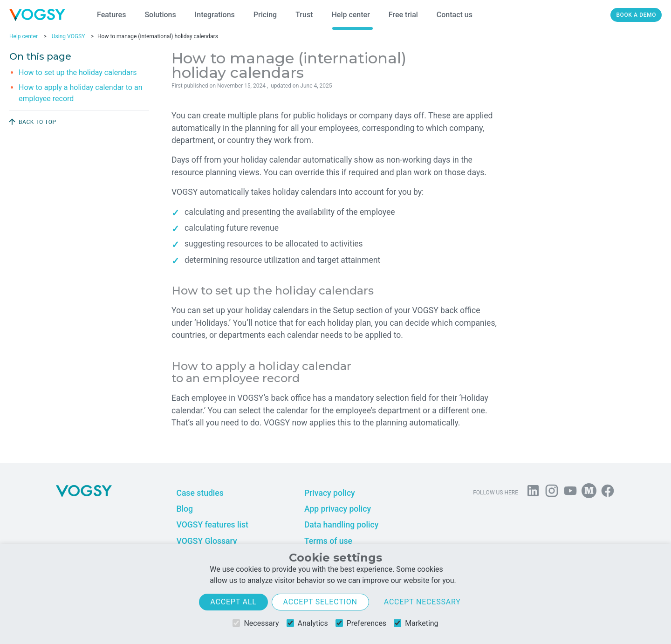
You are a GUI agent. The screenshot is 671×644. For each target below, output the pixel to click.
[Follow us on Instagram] (552, 493)
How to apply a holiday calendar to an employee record (80, 93)
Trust (304, 15)
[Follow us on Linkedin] (533, 493)
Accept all (233, 602)
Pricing (265, 15)
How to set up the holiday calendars (78, 72)
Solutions (160, 15)
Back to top (32, 122)
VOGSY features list (212, 525)
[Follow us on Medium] (589, 493)
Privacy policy (330, 493)
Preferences (361, 623)
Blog (185, 509)
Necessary (256, 623)
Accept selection (320, 602)
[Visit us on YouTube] (570, 493)
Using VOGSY (68, 36)
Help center (350, 15)
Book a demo (636, 15)
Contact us (455, 15)
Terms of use (328, 541)
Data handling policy (341, 525)
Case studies (200, 493)
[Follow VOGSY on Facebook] (608, 493)
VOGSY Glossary (206, 541)
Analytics (307, 623)
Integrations (215, 15)
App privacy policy (338, 509)
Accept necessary (422, 602)
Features (111, 15)
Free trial (403, 15)
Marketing (416, 623)
